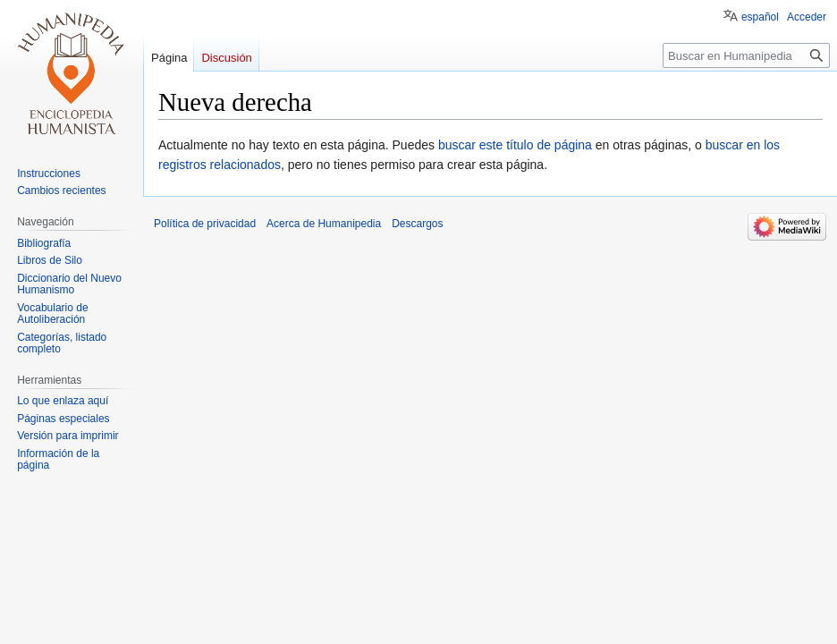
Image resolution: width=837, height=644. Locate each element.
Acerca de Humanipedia (324, 224)
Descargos (417, 224)
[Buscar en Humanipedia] (746, 55)
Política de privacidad (205, 224)
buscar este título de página (515, 145)
